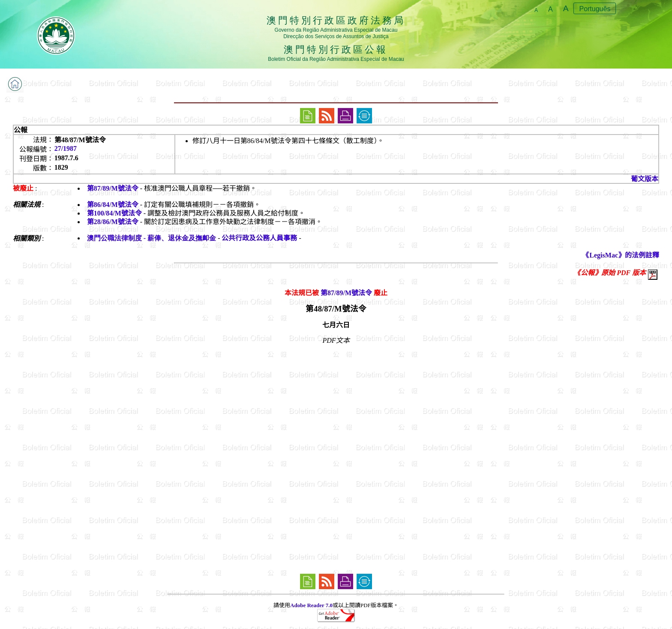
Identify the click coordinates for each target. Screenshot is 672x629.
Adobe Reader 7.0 (311, 605)
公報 (21, 130)
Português (595, 9)
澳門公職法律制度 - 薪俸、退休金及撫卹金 (151, 238)
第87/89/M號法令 (113, 188)
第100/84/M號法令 (114, 213)
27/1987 (66, 148)
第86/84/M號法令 (113, 205)
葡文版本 (645, 179)
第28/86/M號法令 (113, 222)
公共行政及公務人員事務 (259, 238)
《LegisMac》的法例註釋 (621, 255)
